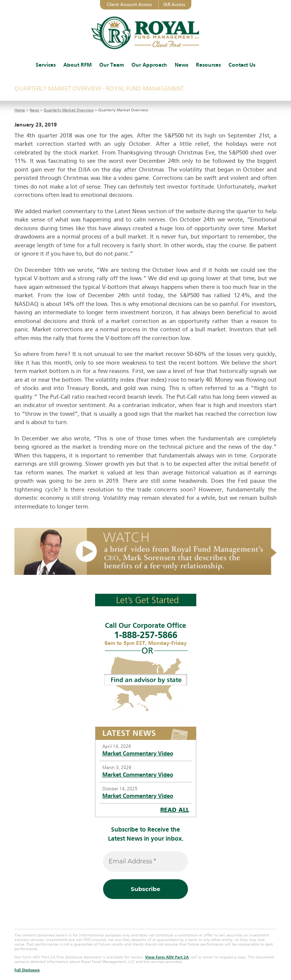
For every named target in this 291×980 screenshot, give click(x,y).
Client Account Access (129, 5)
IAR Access (174, 5)
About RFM (77, 65)
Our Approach (149, 65)
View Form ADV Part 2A (167, 957)
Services (46, 65)
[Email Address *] (145, 861)
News (181, 65)
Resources (208, 65)
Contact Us (242, 65)
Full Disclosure (27, 970)
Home (20, 110)
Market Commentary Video (138, 754)
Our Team (112, 65)
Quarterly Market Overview (69, 110)
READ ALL (175, 810)
